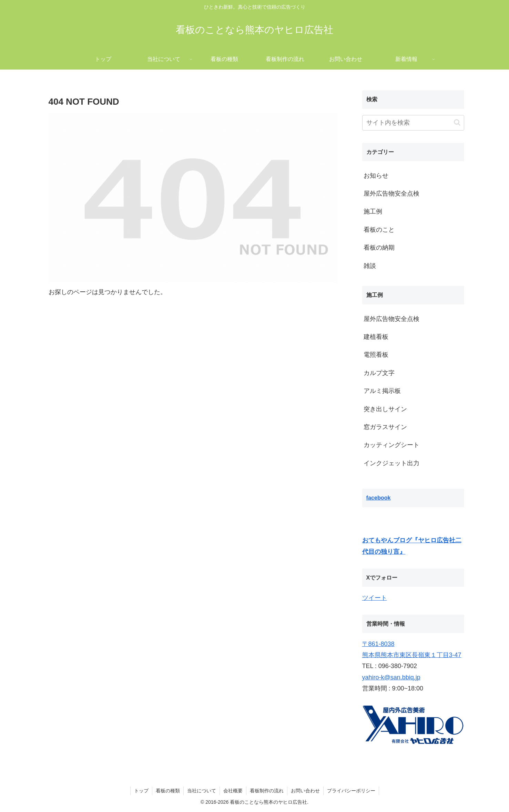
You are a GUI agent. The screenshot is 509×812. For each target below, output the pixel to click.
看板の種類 (168, 791)
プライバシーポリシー (351, 791)
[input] (413, 123)
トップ (141, 791)
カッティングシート (391, 445)
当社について (202, 791)
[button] (457, 122)
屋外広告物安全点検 (391, 319)
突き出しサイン (385, 409)
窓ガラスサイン (385, 427)
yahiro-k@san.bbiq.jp (391, 677)
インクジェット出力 (391, 463)
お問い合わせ (305, 791)
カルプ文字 (379, 373)
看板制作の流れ (267, 791)
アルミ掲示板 (382, 391)
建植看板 (376, 337)
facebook (379, 498)
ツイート (375, 598)
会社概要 (233, 791)
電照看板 (376, 355)
